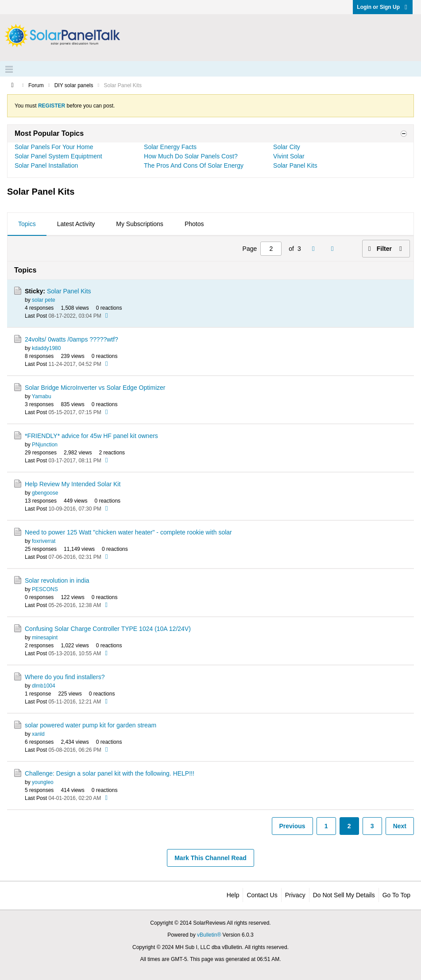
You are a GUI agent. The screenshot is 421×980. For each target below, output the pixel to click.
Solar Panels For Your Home (54, 147)
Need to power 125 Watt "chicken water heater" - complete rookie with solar (128, 532)
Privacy (295, 895)
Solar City (287, 147)
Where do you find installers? (65, 677)
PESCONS (45, 589)
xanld (38, 734)
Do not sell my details (344, 895)
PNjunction (45, 445)
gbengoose (45, 493)
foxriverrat (44, 541)
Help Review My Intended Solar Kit (73, 484)
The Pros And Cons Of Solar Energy (194, 165)
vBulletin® (209, 935)
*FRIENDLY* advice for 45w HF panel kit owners (91, 436)
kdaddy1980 (46, 348)
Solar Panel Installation (46, 165)
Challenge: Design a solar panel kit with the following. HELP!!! (110, 773)
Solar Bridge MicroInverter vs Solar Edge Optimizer (95, 388)
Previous (292, 826)
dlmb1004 (44, 686)
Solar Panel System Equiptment (58, 156)
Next (400, 826)
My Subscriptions (140, 224)
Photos (194, 224)
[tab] (27, 224)
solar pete (44, 300)
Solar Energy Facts (170, 147)
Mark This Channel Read (210, 858)
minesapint (45, 638)
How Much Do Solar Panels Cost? (191, 156)
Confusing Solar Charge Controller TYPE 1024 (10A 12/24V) (108, 629)
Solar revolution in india (57, 580)
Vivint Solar (289, 156)
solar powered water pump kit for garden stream (91, 725)
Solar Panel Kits (295, 165)
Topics (27, 224)
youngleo (43, 782)
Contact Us (262, 895)
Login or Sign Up (383, 7)
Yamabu (42, 396)
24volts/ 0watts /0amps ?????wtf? (71, 339)
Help (233, 895)
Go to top (396, 895)
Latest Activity (76, 224)
